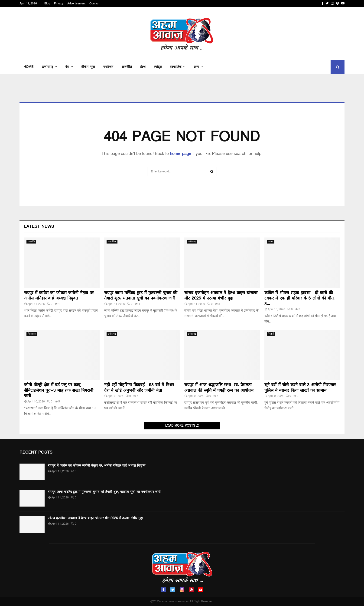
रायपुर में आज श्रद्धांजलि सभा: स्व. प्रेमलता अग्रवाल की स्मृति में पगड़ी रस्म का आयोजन (219, 388)
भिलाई (271, 334)
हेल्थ (143, 67)
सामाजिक (176, 67)
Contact (94, 3)
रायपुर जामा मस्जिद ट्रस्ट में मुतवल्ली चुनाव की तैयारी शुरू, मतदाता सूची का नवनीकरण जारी (141, 296)
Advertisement (76, 3)
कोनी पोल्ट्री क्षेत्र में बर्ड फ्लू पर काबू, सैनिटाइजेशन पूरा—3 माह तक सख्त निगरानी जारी (59, 390)
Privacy (59, 3)
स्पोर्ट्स (158, 67)
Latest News (39, 226)
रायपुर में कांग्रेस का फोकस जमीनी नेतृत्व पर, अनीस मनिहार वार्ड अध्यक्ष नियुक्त (59, 296)
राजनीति (127, 67)
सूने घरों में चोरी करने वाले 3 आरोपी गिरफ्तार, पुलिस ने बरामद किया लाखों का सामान (301, 388)
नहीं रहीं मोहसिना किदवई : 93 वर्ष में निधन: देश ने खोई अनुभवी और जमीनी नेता (140, 388)
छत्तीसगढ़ (47, 67)
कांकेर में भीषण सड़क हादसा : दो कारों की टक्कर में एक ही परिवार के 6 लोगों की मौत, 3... (299, 298)
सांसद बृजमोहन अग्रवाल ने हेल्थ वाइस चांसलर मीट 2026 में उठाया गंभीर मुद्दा (221, 296)
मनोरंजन (108, 67)
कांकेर (271, 242)
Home (29, 67)
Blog (47, 3)
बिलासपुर (32, 334)
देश (67, 67)
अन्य (196, 67)
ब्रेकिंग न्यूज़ (88, 67)
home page (181, 154)
